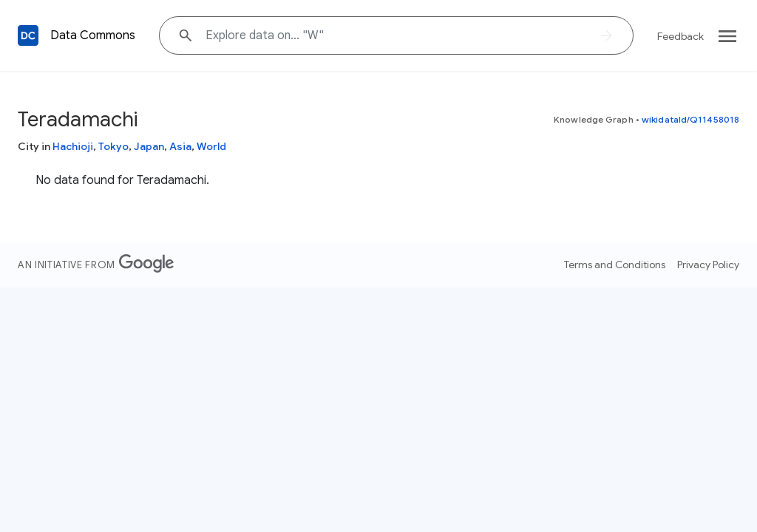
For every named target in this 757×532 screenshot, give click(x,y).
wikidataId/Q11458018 (690, 119)
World (211, 146)
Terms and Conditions (615, 265)
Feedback (680, 36)
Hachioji (73, 146)
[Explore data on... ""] (396, 35)
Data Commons (93, 35)
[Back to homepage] (28, 35)
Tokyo (113, 146)
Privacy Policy (708, 265)
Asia (180, 146)
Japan (149, 146)
